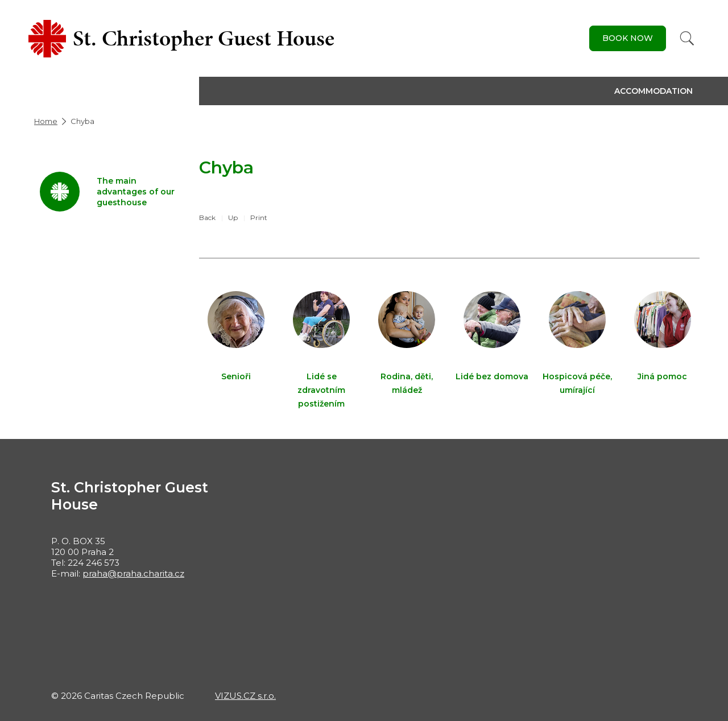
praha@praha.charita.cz (133, 573)
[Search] (687, 38)
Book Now (628, 38)
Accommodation (653, 91)
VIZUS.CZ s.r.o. (245, 696)
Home (46, 121)
